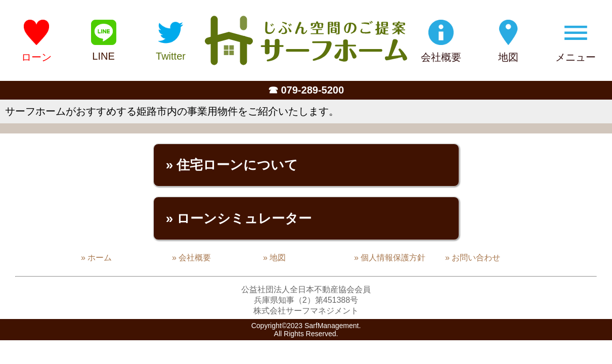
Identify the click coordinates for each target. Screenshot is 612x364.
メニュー (576, 57)
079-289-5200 (313, 90)
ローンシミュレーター (244, 218)
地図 (508, 57)
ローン (36, 57)
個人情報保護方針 (393, 258)
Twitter (171, 56)
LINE (103, 56)
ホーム (100, 258)
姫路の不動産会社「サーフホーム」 (306, 40)
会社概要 (441, 57)
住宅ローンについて (237, 165)
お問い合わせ (476, 258)
